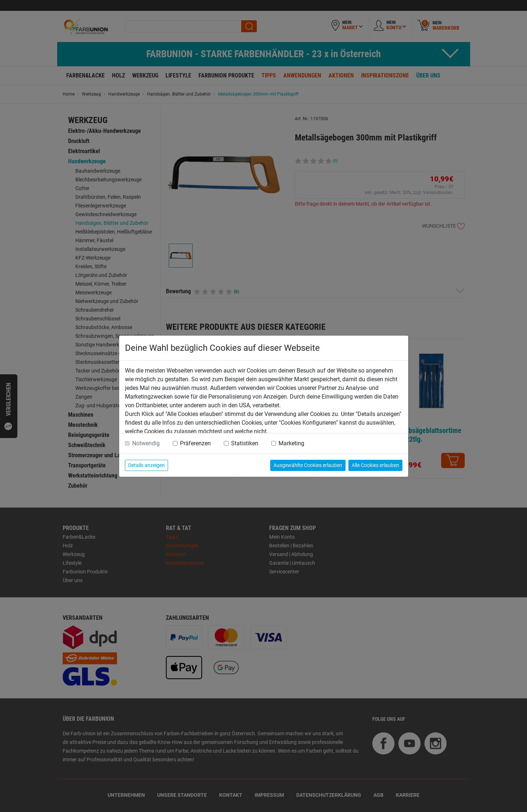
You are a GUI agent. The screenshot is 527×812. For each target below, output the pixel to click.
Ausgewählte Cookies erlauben (308, 465)
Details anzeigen (147, 465)
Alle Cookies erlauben (375, 465)
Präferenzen (195, 443)
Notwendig (146, 443)
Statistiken (245, 443)
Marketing (291, 443)
